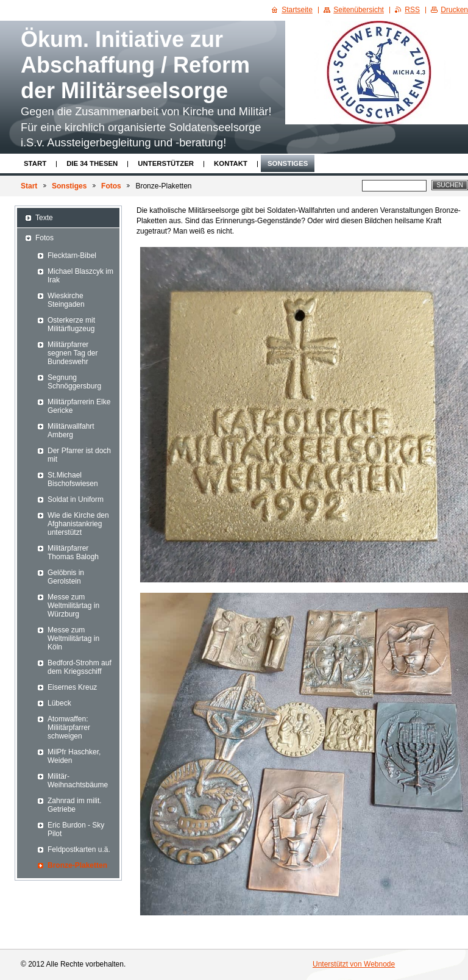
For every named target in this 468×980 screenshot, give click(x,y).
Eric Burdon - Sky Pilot (76, 829)
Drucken (454, 10)
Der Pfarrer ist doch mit (79, 455)
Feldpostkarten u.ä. (79, 849)
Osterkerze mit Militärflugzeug (71, 324)
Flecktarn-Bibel (72, 256)
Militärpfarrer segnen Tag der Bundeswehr (73, 353)
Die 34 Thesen (92, 163)
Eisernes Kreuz (72, 687)
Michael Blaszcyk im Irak (80, 276)
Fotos (111, 186)
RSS (412, 10)
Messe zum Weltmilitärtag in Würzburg (73, 606)
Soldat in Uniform (76, 499)
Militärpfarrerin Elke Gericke (79, 406)
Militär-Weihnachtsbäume (78, 781)
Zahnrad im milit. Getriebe (75, 805)
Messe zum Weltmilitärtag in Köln (73, 638)
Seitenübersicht (359, 10)
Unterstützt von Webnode (354, 964)
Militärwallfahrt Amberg (71, 431)
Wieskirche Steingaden (66, 300)
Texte (44, 218)
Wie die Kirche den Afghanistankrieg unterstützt (78, 524)
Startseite (297, 10)
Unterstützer (166, 163)
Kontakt (231, 163)
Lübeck (59, 703)
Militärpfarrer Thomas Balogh (73, 553)
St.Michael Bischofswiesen (73, 479)
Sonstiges (288, 163)
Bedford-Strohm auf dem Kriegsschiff (80, 667)
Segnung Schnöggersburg (74, 382)
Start (35, 163)
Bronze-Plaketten (77, 865)
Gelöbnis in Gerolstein (66, 577)
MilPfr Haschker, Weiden (74, 756)
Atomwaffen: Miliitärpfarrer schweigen (69, 728)
